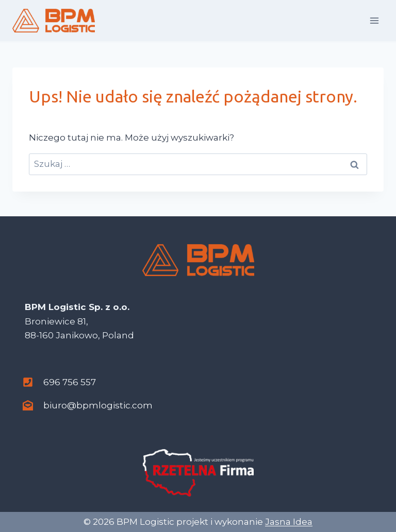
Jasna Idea (289, 522)
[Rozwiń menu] (374, 20)
